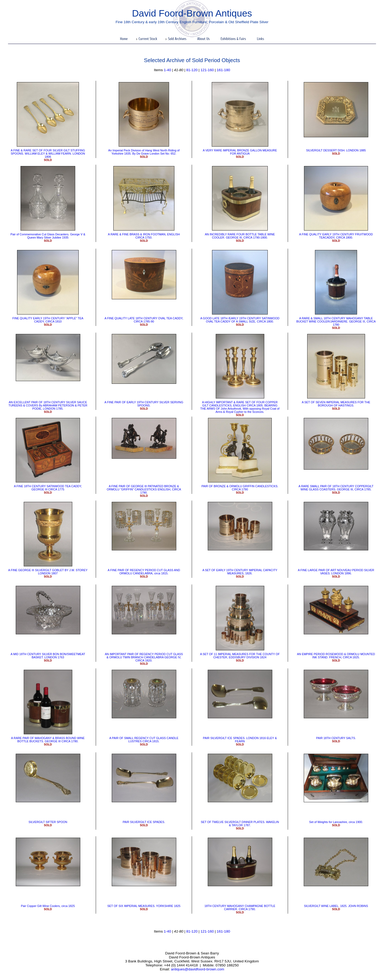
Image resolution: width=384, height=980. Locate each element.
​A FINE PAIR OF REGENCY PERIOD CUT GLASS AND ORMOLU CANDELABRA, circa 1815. (144, 572)
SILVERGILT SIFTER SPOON (48, 822)
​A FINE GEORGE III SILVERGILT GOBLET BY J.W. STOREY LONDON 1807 (48, 572)
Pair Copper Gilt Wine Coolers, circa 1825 (48, 906)
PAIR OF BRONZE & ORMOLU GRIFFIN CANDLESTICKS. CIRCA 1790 (240, 488)
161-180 (223, 70)
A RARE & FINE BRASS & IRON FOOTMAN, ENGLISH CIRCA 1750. (144, 236)
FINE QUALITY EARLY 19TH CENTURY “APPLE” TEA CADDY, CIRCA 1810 (48, 320)
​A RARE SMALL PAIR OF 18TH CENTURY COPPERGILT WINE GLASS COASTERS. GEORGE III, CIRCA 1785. (336, 488)
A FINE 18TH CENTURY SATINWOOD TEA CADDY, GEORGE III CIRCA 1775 (48, 488)
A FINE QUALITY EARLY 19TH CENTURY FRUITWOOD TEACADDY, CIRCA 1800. (336, 236)
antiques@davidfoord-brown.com (198, 969)
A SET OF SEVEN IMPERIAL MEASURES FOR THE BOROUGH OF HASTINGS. (336, 404)
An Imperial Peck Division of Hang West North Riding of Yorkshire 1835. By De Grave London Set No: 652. (144, 152)
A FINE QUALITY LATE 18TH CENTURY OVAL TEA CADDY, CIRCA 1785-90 (144, 320)
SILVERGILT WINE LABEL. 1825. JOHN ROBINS (336, 906)
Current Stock (148, 39)
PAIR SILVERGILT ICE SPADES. (144, 822)
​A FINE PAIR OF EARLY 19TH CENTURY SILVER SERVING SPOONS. (144, 404)
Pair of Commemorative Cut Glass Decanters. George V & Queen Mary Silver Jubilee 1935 (48, 236)
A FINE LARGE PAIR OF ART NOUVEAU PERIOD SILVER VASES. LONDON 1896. (336, 572)
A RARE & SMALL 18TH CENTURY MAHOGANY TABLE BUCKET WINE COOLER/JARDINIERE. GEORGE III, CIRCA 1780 (336, 321)
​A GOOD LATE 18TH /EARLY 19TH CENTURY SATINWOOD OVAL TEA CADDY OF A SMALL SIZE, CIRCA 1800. (240, 320)
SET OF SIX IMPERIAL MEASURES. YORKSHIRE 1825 (144, 906)
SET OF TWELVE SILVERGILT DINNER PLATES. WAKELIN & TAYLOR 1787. (240, 824)
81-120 (192, 70)
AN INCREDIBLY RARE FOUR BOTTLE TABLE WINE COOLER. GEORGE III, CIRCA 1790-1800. (240, 236)
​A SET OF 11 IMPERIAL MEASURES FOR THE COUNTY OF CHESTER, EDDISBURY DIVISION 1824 (240, 656)
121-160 (207, 70)
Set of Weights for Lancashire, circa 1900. (336, 822)
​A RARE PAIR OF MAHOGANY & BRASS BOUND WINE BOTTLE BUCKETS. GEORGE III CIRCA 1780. (48, 740)
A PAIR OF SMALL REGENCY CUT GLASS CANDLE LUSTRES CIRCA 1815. (144, 740)
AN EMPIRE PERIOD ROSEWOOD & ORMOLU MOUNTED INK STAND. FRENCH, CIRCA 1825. (336, 656)
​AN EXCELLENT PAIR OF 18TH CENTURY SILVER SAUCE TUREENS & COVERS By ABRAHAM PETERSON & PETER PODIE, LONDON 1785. (48, 405)
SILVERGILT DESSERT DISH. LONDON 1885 (336, 150)
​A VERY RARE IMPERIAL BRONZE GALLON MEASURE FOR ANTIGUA (240, 152)
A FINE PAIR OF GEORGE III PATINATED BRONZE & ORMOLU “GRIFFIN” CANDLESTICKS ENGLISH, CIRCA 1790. (144, 489)
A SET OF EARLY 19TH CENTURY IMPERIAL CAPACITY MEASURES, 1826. (240, 572)
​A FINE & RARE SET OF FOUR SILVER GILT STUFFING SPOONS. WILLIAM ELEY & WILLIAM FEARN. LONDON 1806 (48, 154)
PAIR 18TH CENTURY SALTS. (336, 738)
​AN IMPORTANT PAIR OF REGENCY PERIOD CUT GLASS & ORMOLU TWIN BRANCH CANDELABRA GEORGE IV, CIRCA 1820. (144, 657)
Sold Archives (177, 39)
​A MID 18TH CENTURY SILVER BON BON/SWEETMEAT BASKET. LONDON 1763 (48, 656)
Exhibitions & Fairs (233, 39)
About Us (204, 39)
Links (260, 39)
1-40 (167, 70)
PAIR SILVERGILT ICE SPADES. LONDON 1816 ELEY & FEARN (240, 740)
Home (124, 39)
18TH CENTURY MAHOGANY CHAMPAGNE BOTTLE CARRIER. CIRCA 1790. (240, 908)
